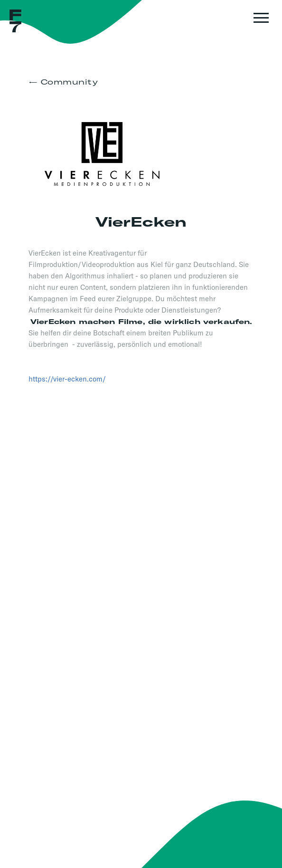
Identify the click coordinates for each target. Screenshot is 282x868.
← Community (63, 82)
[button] (260, 22)
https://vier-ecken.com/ (67, 379)
